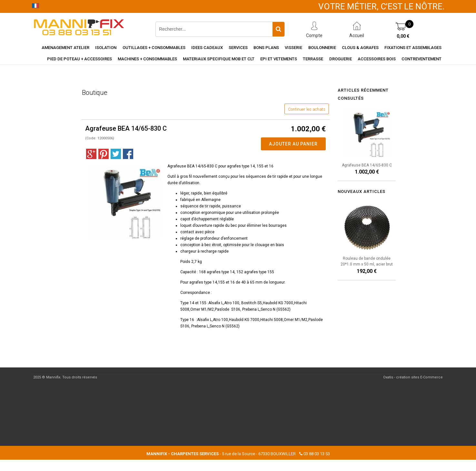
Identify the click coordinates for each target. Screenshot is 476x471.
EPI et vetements (279, 59)
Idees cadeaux (207, 48)
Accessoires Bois (377, 59)
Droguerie (341, 59)
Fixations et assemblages (413, 48)
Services (238, 48)
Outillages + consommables (154, 48)
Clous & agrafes (360, 48)
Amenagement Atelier (65, 48)
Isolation (106, 48)
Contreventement (421, 59)
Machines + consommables (147, 59)
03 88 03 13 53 (317, 454)
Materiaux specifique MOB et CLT (219, 59)
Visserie (293, 48)
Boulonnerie (322, 48)
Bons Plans (266, 48)
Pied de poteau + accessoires (79, 59)
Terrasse (313, 59)
